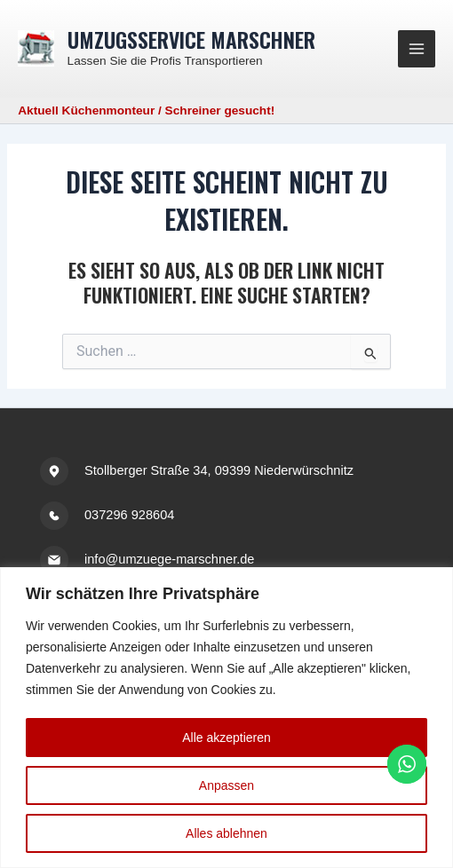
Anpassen (226, 785)
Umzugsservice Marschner (191, 39)
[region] (226, 718)
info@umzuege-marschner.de (169, 559)
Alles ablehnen (226, 833)
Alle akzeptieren (226, 738)
